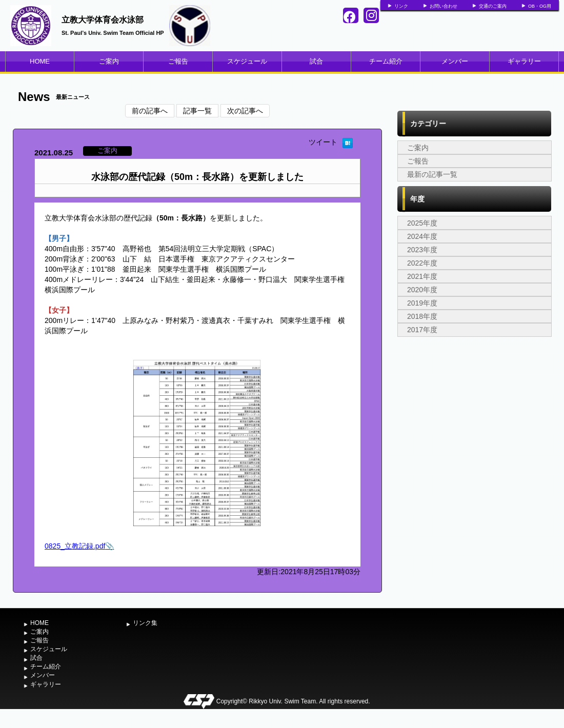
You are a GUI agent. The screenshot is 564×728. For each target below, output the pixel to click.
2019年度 (422, 303)
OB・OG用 (540, 6)
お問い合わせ (444, 6)
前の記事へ (150, 111)
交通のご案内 (493, 6)
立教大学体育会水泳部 (103, 20)
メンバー (455, 61)
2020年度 (422, 290)
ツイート (323, 142)
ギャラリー (524, 61)
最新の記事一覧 (432, 174)
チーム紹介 (386, 61)
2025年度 (422, 223)
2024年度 (422, 236)
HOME (40, 61)
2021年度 (422, 276)
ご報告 (178, 61)
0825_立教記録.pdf (75, 546)
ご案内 (109, 61)
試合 (316, 61)
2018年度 (422, 316)
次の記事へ (245, 111)
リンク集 (145, 623)
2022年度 (422, 263)
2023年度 (422, 250)
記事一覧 (197, 111)
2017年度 (422, 330)
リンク (401, 6)
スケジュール (247, 61)
